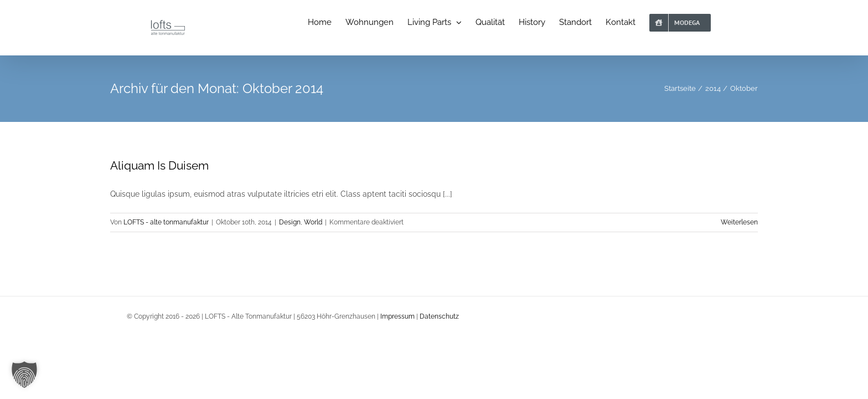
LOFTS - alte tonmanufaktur (166, 222)
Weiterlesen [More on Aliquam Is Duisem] (739, 222)
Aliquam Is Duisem (159, 165)
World (313, 222)
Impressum (397, 316)
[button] (24, 375)
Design (290, 222)
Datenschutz (439, 316)
